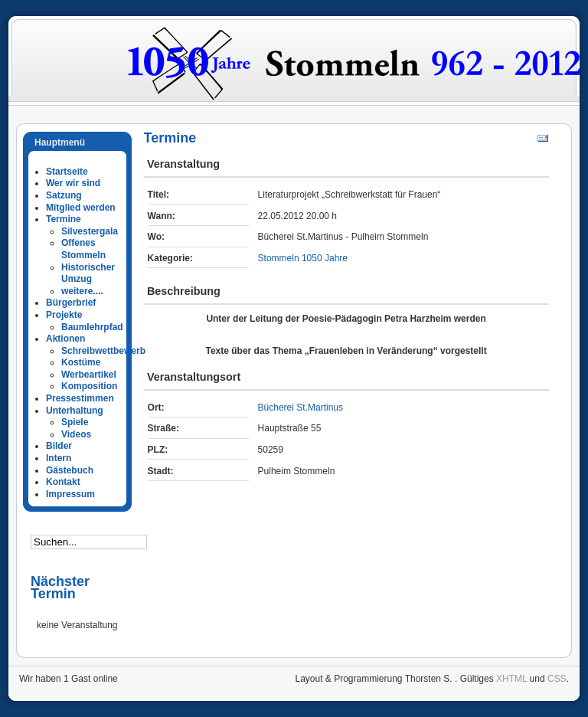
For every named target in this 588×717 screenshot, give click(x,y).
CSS (557, 679)
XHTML (511, 679)
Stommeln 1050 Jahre (303, 258)
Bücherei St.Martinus (301, 408)
